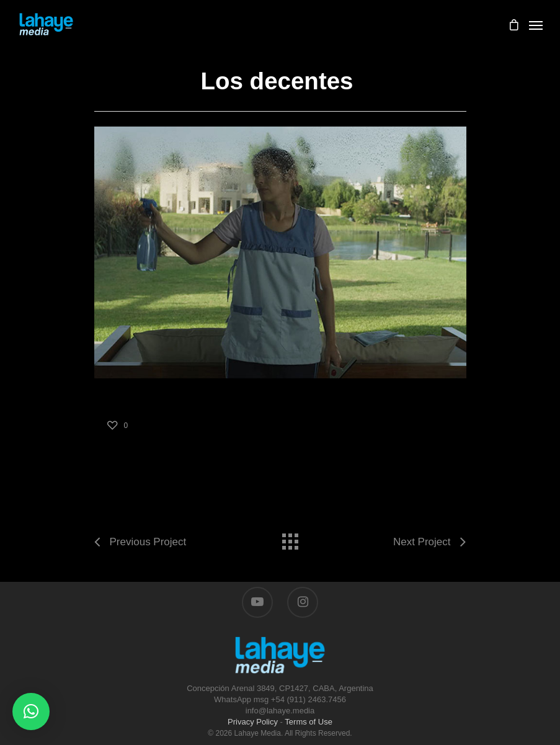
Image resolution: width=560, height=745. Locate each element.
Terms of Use (309, 722)
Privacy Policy (253, 722)
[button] (31, 712)
